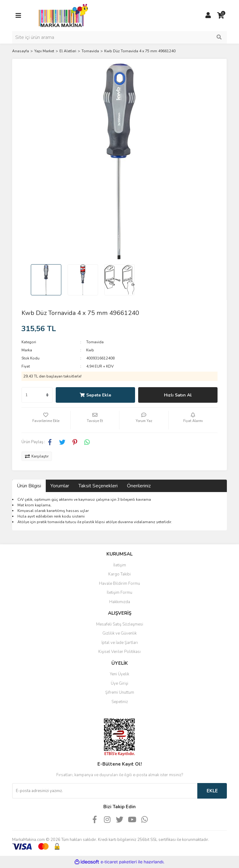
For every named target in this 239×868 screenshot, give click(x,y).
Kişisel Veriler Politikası (119, 652)
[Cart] (221, 16)
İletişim (120, 565)
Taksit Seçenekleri (98, 486)
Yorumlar (60, 486)
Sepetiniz (120, 702)
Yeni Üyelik (119, 674)
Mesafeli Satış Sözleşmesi (120, 624)
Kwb (90, 350)
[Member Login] (208, 16)
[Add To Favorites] (46, 420)
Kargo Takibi (119, 574)
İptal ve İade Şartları (120, 643)
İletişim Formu (119, 593)
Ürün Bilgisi (29, 486)
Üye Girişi (119, 683)
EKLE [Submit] (212, 791)
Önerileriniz (139, 486)
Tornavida (95, 342)
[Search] (119, 37)
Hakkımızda (120, 602)
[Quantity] (37, 395)
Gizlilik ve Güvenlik (119, 633)
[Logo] (62, 15)
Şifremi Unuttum (120, 692)
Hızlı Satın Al (178, 395)
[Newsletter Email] (105, 791)
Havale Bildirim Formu (119, 584)
